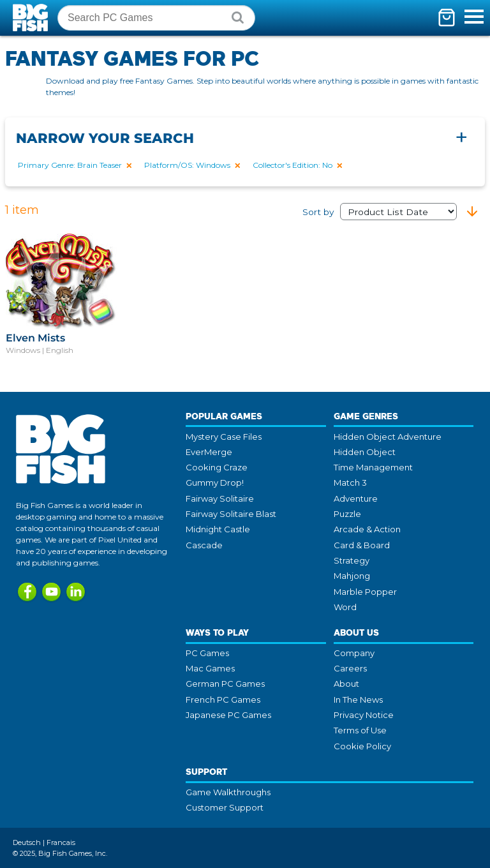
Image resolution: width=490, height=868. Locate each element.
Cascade (204, 545)
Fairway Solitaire (220, 498)
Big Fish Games (32, 18)
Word (345, 607)
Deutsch (27, 842)
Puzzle (347, 514)
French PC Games (223, 700)
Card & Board (362, 545)
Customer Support (225, 807)
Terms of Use (360, 730)
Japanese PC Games (228, 715)
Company (354, 653)
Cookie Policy (362, 746)
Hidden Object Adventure (388, 437)
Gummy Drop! (215, 483)
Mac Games (210, 668)
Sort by (380, 212)
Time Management (373, 467)
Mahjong (352, 576)
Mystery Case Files (224, 437)
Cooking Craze (217, 467)
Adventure (356, 498)
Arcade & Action (367, 529)
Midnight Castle (218, 529)
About (346, 684)
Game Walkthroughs (228, 792)
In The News (358, 700)
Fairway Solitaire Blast (231, 514)
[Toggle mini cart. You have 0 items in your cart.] (447, 18)
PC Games (207, 653)
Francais (61, 842)
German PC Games (225, 684)
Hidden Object (365, 452)
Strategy (352, 560)
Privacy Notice (364, 715)
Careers (350, 668)
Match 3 (350, 483)
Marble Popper (365, 592)
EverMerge (209, 452)
